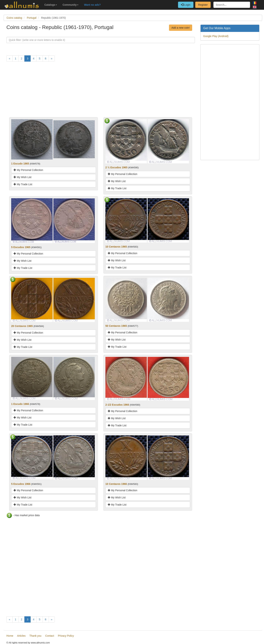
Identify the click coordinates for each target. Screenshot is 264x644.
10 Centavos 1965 (116, 247)
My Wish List (22, 177)
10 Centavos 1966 (116, 484)
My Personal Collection (28, 170)
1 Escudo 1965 (20, 164)
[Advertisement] (101, 92)
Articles (21, 636)
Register (203, 5)
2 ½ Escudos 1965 (117, 167)
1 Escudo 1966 (20, 404)
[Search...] (232, 5)
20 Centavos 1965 (22, 326)
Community (70, 5)
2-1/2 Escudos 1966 (117, 405)
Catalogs (51, 5)
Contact (50, 636)
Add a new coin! (181, 28)
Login (186, 5)
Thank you (35, 636)
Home (10, 636)
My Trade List (23, 184)
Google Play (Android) (216, 36)
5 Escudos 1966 (21, 484)
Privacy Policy (66, 636)
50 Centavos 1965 (116, 326)
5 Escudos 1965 (21, 247)
